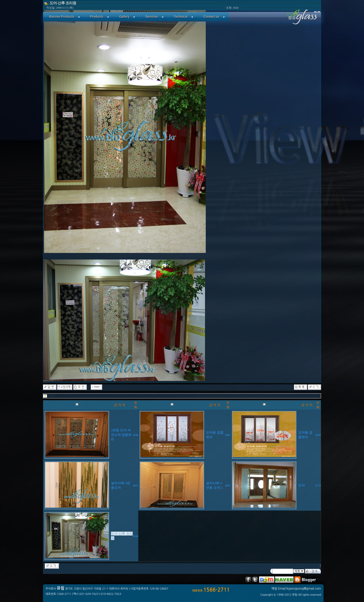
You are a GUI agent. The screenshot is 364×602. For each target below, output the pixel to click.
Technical (184, 17)
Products (100, 17)
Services (154, 17)
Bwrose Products (65, 17)
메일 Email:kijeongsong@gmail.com (296, 589)
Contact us (214, 17)
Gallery (127, 17)
